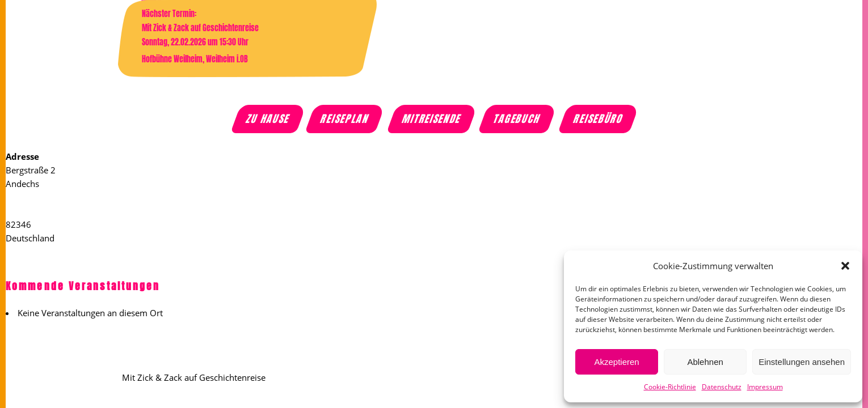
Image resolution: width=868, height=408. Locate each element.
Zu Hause (269, 119)
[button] (845, 266)
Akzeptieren (616, 362)
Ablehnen (705, 362)
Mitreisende (432, 119)
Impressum (765, 387)
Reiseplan (345, 119)
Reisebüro (599, 119)
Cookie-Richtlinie (670, 387)
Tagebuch (518, 119)
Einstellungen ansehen (802, 362)
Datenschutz (722, 387)
